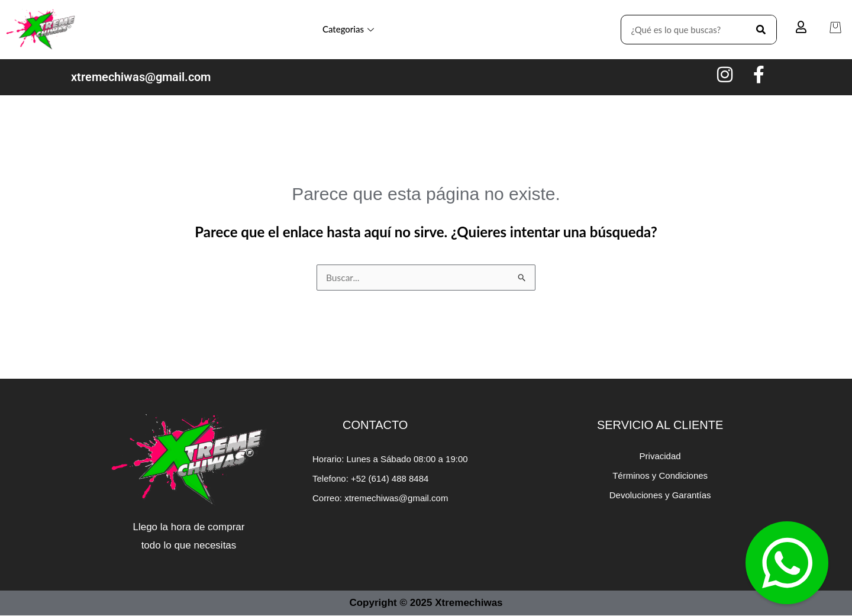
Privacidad (660, 457)
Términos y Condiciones (660, 476)
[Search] (761, 30)
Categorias (348, 29)
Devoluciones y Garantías (660, 496)
